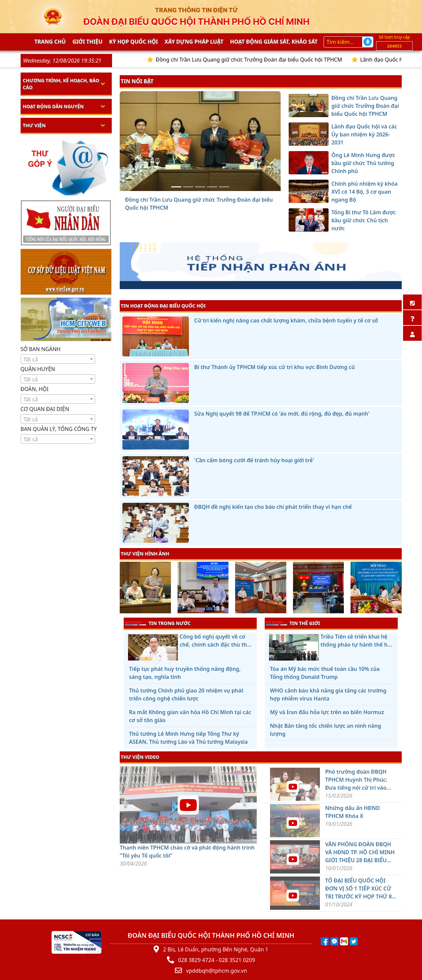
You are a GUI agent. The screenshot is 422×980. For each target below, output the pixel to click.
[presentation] (124, 588)
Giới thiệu (87, 42)
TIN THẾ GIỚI (293, 623)
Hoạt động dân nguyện (53, 106)
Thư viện (34, 125)
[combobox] (58, 359)
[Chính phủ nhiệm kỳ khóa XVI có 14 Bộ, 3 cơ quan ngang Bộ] (212, 187)
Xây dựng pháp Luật (194, 42)
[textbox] (58, 359)
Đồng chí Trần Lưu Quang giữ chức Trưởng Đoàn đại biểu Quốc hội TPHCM (265, 60)
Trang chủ (50, 42)
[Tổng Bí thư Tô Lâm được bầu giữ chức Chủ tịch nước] (224, 187)
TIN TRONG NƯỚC (158, 623)
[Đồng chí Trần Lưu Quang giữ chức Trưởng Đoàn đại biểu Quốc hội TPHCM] (176, 187)
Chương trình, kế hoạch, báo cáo (61, 84)
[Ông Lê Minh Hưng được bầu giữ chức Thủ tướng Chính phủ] (200, 187)
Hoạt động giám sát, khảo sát (274, 42)
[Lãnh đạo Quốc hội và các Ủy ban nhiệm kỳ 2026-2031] (188, 187)
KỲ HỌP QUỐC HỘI (134, 42)
